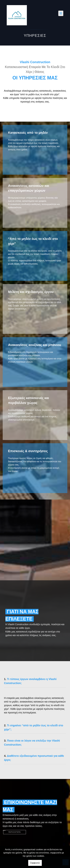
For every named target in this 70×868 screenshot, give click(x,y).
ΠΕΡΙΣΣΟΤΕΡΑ (15, 832)
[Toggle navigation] (61, 13)
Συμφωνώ (35, 863)
